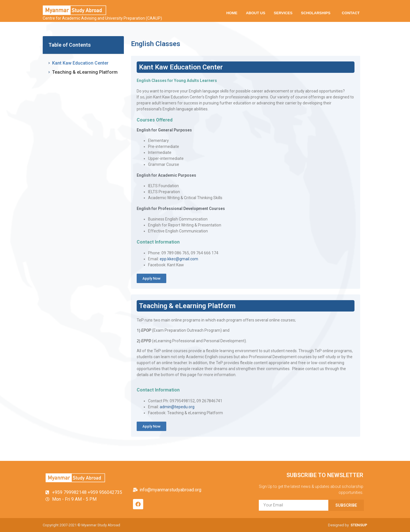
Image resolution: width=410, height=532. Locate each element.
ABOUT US (256, 13)
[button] (151, 278)
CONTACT (351, 13)
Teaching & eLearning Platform (85, 72)
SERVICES (283, 13)
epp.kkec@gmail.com (179, 259)
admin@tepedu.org (177, 407)
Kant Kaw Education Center (80, 63)
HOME (232, 13)
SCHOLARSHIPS (317, 13)
